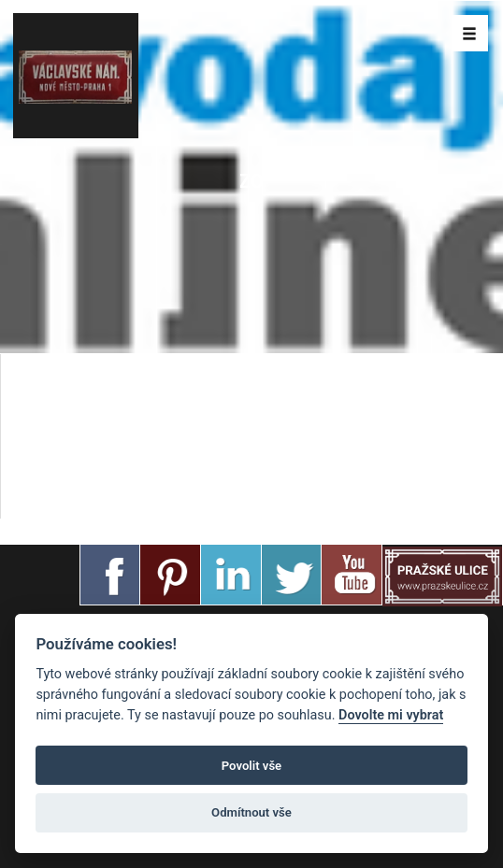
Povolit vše (251, 766)
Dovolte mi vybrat (391, 715)
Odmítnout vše (251, 812)
